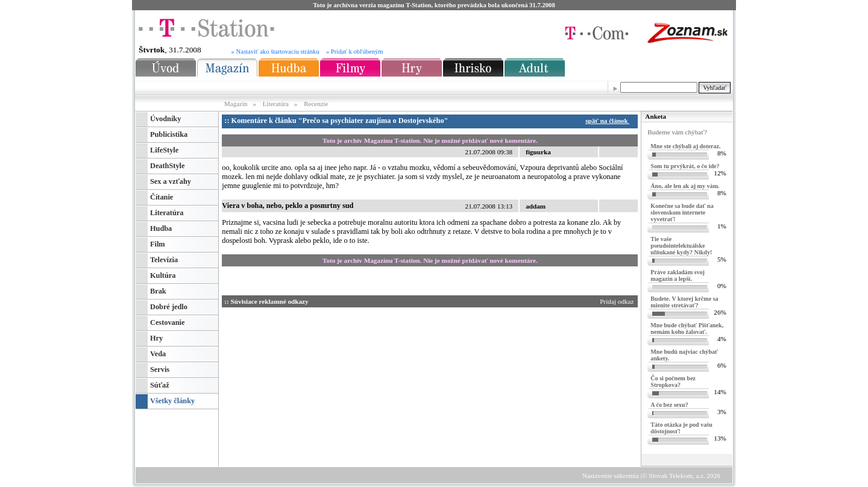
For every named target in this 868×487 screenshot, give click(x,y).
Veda (158, 354)
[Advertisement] (336, 385)
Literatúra (276, 104)
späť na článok (609, 121)
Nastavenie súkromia (611, 476)
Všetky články (172, 401)
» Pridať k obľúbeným (355, 52)
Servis (160, 369)
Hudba (161, 228)
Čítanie (162, 197)
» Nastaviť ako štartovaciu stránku (275, 52)
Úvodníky (165, 119)
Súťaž (160, 385)
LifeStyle (164, 150)
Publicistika (169, 134)
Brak (158, 291)
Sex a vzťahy (171, 181)
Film (158, 244)
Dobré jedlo (169, 307)
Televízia (164, 260)
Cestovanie (167, 322)
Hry (156, 338)
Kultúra (163, 275)
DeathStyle (167, 166)
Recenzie (316, 104)
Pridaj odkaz (618, 301)
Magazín (237, 104)
